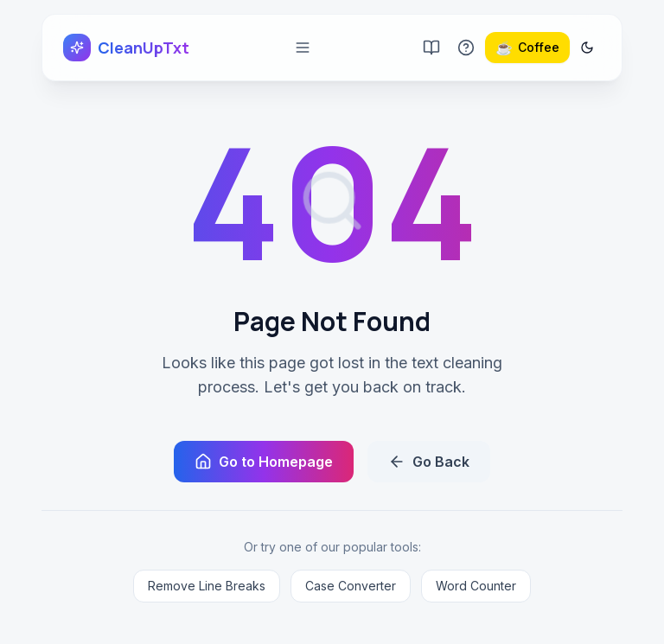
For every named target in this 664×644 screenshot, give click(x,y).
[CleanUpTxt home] (126, 48)
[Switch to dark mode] (587, 48)
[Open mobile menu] (303, 48)
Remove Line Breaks (207, 586)
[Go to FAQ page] (466, 48)
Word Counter (476, 586)
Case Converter (351, 586)
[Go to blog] (431, 48)
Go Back (429, 462)
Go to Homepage (264, 462)
